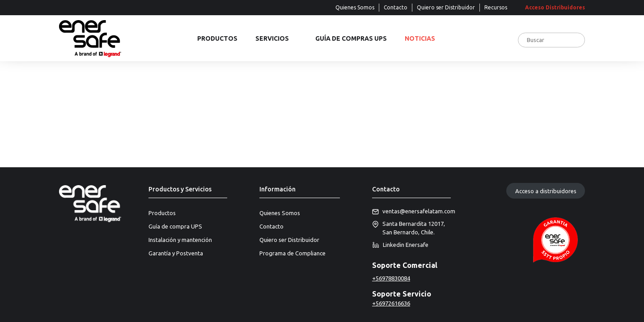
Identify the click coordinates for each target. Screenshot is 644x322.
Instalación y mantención (180, 240)
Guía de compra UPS (175, 226)
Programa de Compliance (292, 253)
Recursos (496, 7)
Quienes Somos (355, 7)
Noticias (420, 39)
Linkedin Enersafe (400, 245)
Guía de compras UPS (351, 39)
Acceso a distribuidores (546, 191)
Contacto (396, 7)
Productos (217, 39)
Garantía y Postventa (176, 253)
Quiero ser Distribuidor (446, 7)
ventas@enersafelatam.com (411, 212)
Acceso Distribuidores (555, 7)
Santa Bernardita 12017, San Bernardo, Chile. (409, 228)
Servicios (272, 39)
